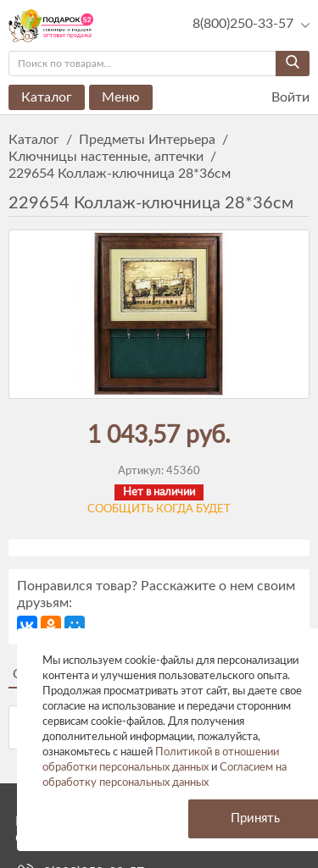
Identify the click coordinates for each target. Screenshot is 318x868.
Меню (121, 97)
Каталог (47, 97)
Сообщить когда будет (159, 509)
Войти (280, 98)
